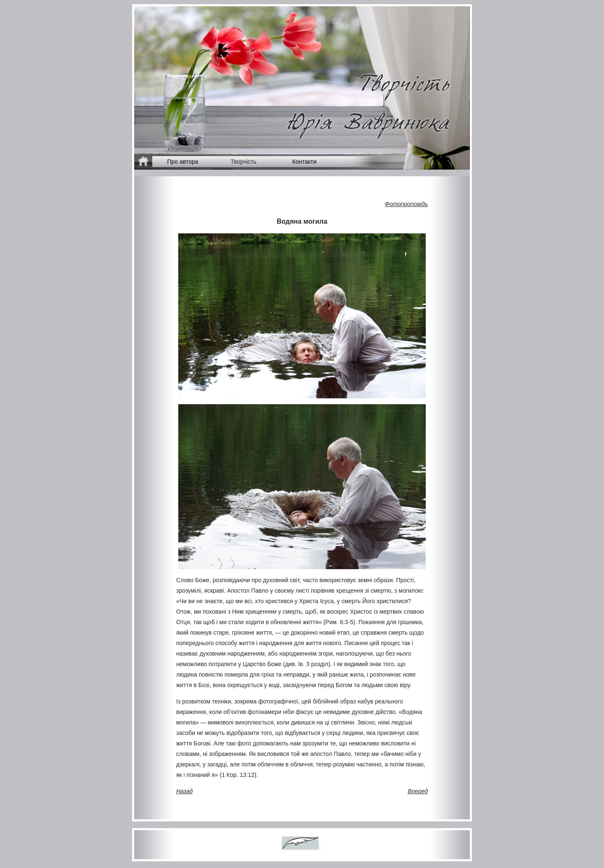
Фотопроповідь (406, 204)
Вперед (418, 791)
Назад (184, 791)
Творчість (244, 162)
